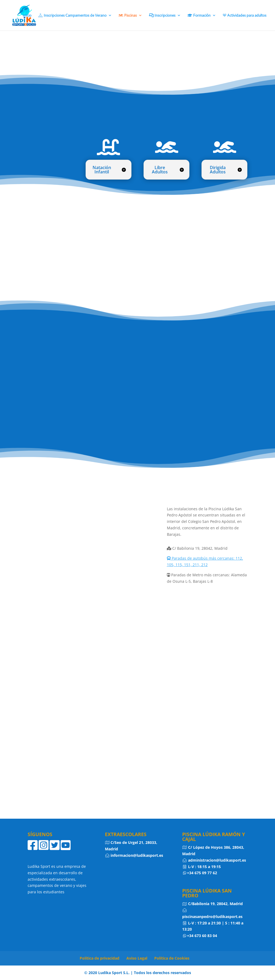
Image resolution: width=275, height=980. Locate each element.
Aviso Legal (137, 958)
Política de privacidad (100, 958)
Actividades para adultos (245, 16)
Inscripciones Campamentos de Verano (72, 16)
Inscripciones (162, 16)
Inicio (27, 16)
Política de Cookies (172, 958)
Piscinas (128, 16)
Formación (199, 16)
